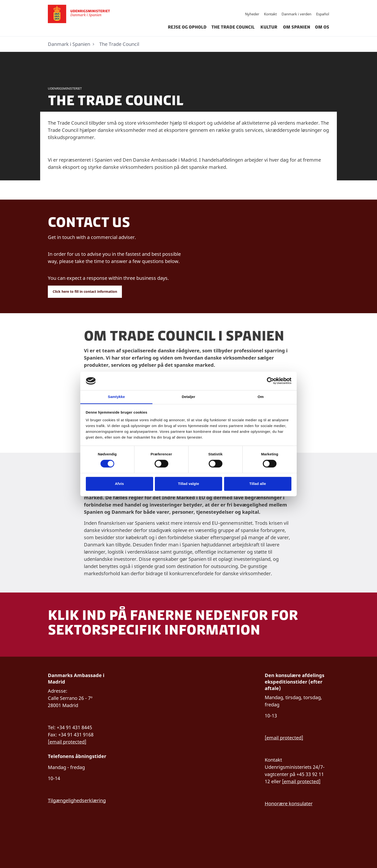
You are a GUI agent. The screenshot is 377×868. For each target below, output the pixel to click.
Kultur (269, 27)
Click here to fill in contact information (85, 291)
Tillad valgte (188, 484)
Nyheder (252, 14)
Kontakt (270, 14)
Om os (322, 27)
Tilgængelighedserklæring (77, 800)
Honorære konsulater (289, 804)
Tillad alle (258, 484)
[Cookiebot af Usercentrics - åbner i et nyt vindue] (270, 381)
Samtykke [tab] (116, 397)
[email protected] (284, 738)
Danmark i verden (296, 14)
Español (323, 14)
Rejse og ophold (187, 27)
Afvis (119, 484)
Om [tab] (261, 397)
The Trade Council (233, 27)
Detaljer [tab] (188, 397)
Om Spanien (297, 27)
